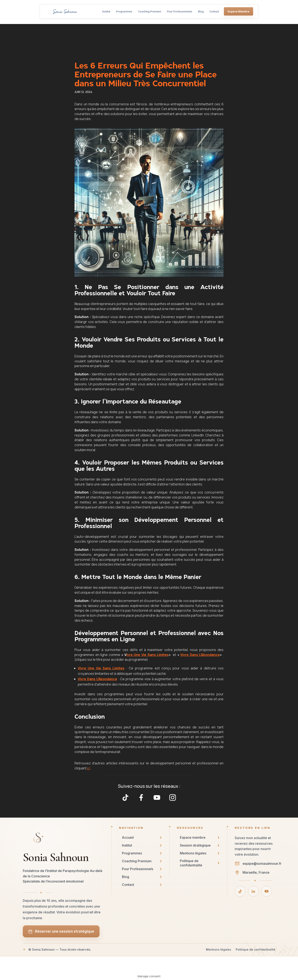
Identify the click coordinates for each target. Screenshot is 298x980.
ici (88, 768)
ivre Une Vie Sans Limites (148, 655)
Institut (106, 11)
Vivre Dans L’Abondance (200, 655)
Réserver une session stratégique (61, 931)
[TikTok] (240, 891)
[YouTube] (267, 891)
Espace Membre (239, 11)
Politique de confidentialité (255, 949)
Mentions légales (219, 949)
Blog (201, 11)
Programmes (124, 11)
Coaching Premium (150, 11)
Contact (214, 11)
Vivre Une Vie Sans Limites (101, 668)
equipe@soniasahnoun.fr (262, 864)
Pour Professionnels (180, 11)
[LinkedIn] (253, 891)
